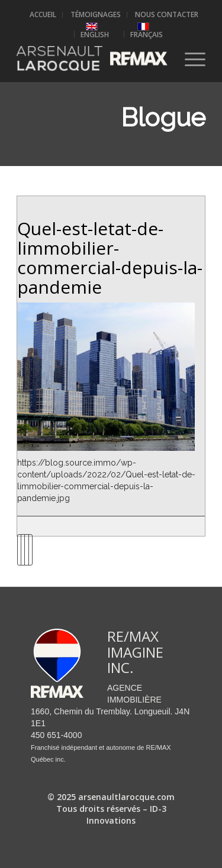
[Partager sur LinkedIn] (26, 550)
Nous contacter (167, 14)
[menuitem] (43, 15)
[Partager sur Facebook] (19, 550)
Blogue (163, 118)
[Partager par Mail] (30, 550)
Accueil (43, 14)
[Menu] (189, 58)
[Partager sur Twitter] (23, 550)
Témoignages (96, 14)
